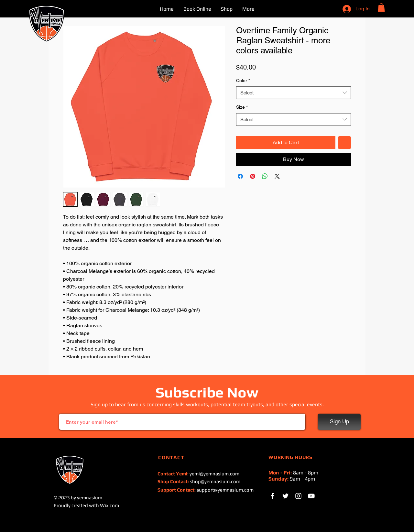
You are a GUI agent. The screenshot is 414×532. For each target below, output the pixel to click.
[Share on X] (277, 176)
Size (242, 107)
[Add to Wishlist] (344, 143)
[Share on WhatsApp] (265, 176)
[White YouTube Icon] (311, 496)
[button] (381, 7)
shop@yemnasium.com (215, 481)
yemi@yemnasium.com (214, 474)
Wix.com (109, 505)
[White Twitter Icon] (285, 496)
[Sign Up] (339, 422)
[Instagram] (298, 496)
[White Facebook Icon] (272, 496)
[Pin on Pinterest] (253, 176)
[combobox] (294, 93)
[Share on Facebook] (240, 176)
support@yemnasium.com (225, 490)
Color (243, 81)
